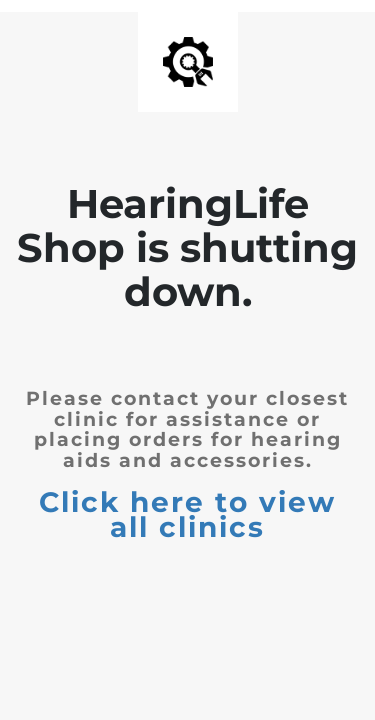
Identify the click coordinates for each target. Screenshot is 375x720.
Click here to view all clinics (187, 514)
